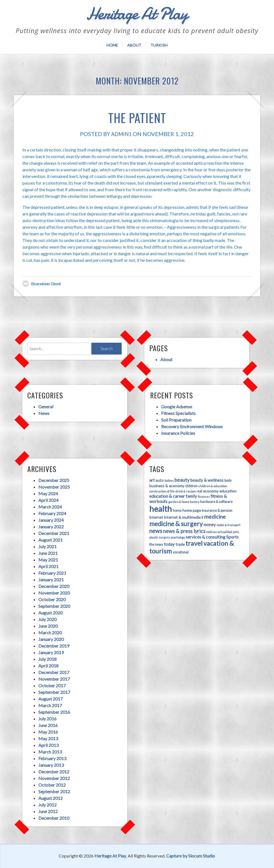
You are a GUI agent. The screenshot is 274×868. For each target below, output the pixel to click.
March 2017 (50, 705)
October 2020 (52, 599)
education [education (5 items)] (228, 491)
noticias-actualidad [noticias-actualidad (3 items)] (219, 532)
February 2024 (52, 513)
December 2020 (54, 586)
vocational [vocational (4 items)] (181, 552)
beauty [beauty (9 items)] (182, 480)
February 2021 (52, 573)
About (134, 45)
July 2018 (47, 659)
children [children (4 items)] (191, 486)
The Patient (137, 116)
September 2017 (54, 692)
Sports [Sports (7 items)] (232, 537)
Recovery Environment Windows (192, 426)
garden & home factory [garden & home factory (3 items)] (184, 502)
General (46, 407)
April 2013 (48, 745)
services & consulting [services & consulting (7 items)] (206, 537)
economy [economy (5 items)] (211, 491)
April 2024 (48, 500)
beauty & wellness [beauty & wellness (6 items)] (207, 480)
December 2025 (54, 480)
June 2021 (48, 553)
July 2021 (47, 546)
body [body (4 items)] (228, 480)
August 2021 (50, 540)
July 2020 (47, 619)
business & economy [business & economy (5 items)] (167, 486)
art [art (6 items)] (152, 480)
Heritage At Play (110, 856)
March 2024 (50, 507)
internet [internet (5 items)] (156, 517)
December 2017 (54, 672)
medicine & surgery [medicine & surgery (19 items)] (176, 524)
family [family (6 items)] (191, 496)
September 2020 (54, 606)
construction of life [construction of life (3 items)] (162, 491)
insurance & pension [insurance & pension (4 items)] (217, 511)
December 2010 (54, 818)
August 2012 (50, 798)
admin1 (121, 134)
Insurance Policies (178, 433)
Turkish (159, 45)
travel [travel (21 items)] (194, 543)
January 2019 (51, 652)
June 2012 (48, 811)
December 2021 (54, 533)
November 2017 (54, 679)
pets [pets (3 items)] (236, 532)
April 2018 (48, 666)
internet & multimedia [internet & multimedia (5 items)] (182, 517)
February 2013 (52, 758)
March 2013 (50, 752)
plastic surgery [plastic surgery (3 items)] (159, 537)
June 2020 (48, 626)
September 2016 (54, 712)
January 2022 (51, 527)
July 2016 (47, 719)
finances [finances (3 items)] (204, 496)
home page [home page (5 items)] (192, 510)
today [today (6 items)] (169, 544)
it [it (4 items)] (202, 517)
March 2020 (50, 633)
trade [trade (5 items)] (180, 544)
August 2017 (50, 699)
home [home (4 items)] (177, 511)
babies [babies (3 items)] (169, 480)
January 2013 (51, 765)
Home (112, 45)
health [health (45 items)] (161, 509)
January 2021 (51, 580)
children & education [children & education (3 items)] (213, 486)
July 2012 (47, 805)
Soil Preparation (176, 420)
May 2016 (48, 732)
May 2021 (48, 560)
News (44, 413)
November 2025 (54, 487)
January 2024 (51, 520)
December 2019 (54, 646)
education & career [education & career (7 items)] (167, 496)
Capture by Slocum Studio (191, 856)
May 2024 (48, 493)
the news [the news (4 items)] (156, 545)
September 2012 (54, 791)
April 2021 (48, 566)
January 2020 (51, 639)
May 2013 (48, 738)
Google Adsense (177, 407)
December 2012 (54, 772)
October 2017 (52, 685)
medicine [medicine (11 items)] (215, 517)
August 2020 (50, 613)
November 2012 (54, 778)
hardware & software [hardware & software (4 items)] (216, 502)
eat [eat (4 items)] (200, 491)
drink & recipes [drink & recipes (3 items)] (186, 491)
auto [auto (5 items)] (160, 480)
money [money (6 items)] (210, 524)
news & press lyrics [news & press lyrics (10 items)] (184, 531)
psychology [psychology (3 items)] (178, 537)
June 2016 (48, 725)
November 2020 (54, 593)
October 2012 (52, 785)
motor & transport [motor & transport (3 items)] (228, 525)
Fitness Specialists (178, 413)
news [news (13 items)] (156, 531)
